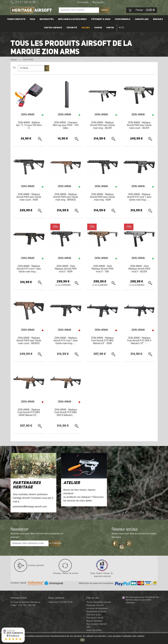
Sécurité (72, 28)
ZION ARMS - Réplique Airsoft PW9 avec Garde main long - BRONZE (66, 197)
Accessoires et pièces (96, 612)
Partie (110, 28)
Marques (158, 19)
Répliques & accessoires (72, 19)
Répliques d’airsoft (95, 605)
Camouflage (142, 19)
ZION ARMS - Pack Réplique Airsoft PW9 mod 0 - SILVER (139, 269)
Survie (98, 28)
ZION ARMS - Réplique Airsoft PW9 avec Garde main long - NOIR (102, 197)
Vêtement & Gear (101, 19)
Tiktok (121, 546)
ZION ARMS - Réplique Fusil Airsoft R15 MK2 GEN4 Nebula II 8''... (29, 413)
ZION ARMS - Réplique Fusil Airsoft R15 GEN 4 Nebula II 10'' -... (139, 341)
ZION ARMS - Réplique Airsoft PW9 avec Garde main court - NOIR (29, 197)
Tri (14, 68)
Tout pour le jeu (93, 615)
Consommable (123, 19)
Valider (104, 10)
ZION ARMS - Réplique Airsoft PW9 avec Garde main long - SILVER (102, 125)
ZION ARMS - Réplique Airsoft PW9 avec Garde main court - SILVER (139, 125)
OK (82, 640)
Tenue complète (16, 19)
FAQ (88, 627)
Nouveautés (47, 19)
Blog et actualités (94, 621)
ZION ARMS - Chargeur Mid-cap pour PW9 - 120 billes (66, 125)
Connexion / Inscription (91, 2)
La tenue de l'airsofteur (97, 608)
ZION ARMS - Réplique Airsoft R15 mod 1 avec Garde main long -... (139, 197)
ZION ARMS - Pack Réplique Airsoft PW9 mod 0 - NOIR (66, 269)
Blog (121, 28)
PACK (33, 19)
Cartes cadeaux (53, 28)
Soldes (86, 28)
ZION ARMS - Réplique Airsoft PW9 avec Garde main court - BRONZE (29, 341)
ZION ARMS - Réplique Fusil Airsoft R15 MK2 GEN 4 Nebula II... (66, 413)
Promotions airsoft (95, 618)
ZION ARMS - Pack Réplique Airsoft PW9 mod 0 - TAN (102, 269)
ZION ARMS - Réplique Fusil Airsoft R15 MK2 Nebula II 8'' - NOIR (102, 341)
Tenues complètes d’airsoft (99, 602)
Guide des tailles (94, 630)
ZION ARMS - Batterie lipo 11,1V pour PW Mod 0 (29, 125)
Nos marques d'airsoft (97, 624)
